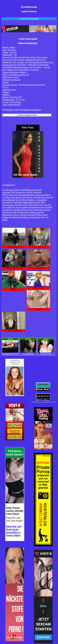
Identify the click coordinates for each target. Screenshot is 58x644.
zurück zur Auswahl (29, 19)
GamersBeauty (28, 354)
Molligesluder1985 (10, 354)
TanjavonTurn (46, 354)
